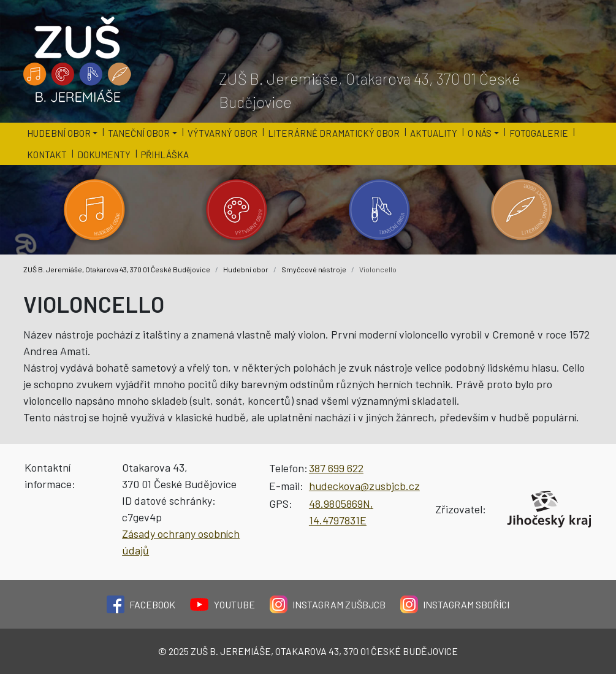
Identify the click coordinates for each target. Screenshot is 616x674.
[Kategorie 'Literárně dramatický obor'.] (522, 210)
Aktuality (434, 133)
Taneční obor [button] (139, 133)
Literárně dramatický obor (334, 133)
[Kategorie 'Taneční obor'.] (380, 210)
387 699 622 (336, 468)
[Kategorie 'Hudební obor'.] (95, 210)
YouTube (222, 604)
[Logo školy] (78, 60)
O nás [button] (480, 133)
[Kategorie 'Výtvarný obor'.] (237, 210)
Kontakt (47, 155)
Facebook (141, 604)
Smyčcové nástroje (314, 269)
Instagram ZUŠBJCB (328, 604)
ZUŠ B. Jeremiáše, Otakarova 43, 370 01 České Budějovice (117, 269)
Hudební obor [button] (59, 133)
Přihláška (165, 155)
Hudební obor (246, 269)
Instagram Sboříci (455, 604)
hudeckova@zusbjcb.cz (364, 486)
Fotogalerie (539, 133)
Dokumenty (104, 155)
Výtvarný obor (222, 133)
